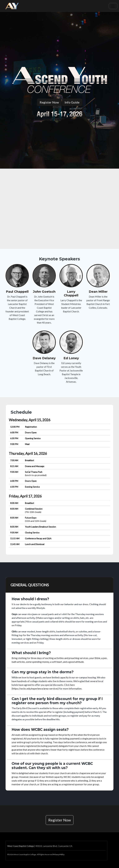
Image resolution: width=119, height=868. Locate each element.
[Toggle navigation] (113, 6)
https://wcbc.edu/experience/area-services (35, 688)
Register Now (49, 102)
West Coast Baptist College (21, 846)
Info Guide (72, 102)
